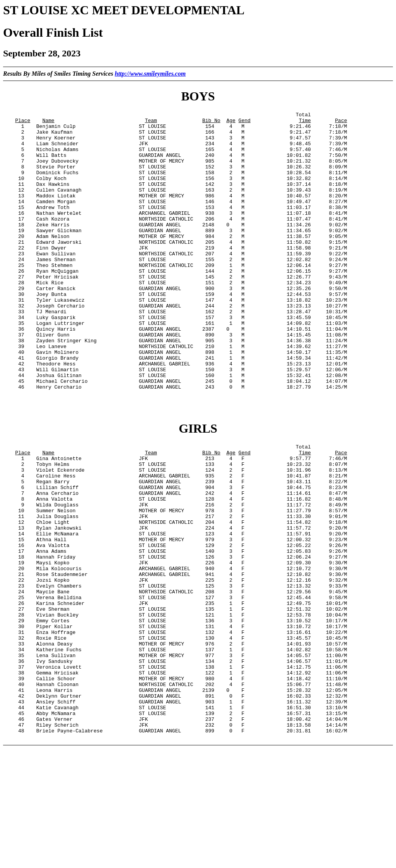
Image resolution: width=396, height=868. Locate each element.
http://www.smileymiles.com (150, 74)
